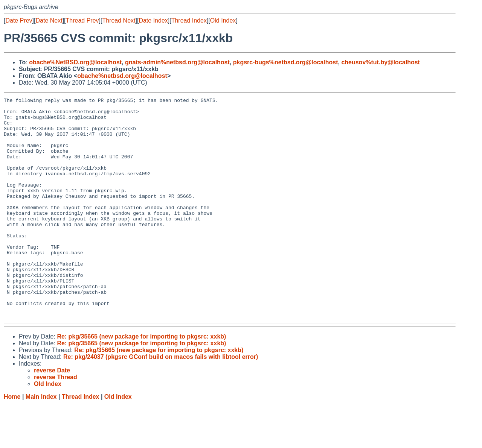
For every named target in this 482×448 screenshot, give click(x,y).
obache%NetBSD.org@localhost (75, 62)
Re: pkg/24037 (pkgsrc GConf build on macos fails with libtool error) (161, 401)
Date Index (153, 21)
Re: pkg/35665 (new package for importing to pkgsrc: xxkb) (141, 380)
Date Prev (19, 21)
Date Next (49, 21)
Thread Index (189, 21)
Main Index (41, 441)
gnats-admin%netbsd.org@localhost (177, 62)
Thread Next (119, 21)
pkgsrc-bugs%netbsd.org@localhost (286, 62)
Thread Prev (82, 21)
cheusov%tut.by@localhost (381, 62)
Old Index (223, 21)
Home (12, 441)
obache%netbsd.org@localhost (122, 76)
